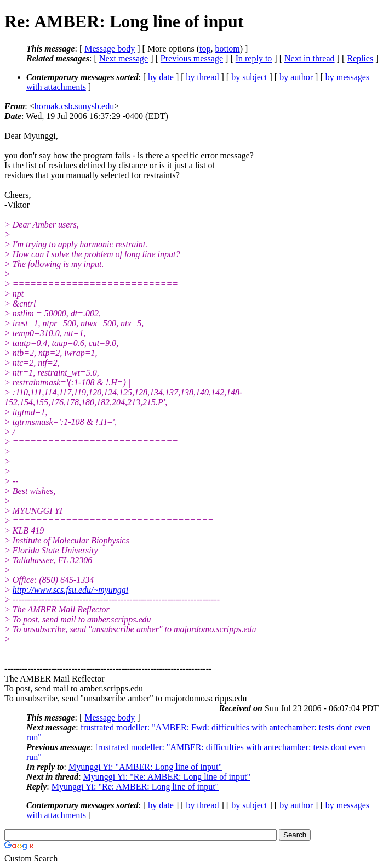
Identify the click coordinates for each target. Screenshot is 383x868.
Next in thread (310, 58)
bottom (227, 49)
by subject (249, 77)
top (205, 49)
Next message (124, 58)
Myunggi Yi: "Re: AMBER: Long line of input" (167, 777)
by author (296, 77)
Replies (360, 58)
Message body (110, 49)
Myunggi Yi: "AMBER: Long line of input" (145, 767)
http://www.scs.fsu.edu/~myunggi (70, 590)
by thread (203, 77)
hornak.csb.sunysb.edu (74, 106)
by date (161, 77)
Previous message (192, 58)
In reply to (254, 58)
